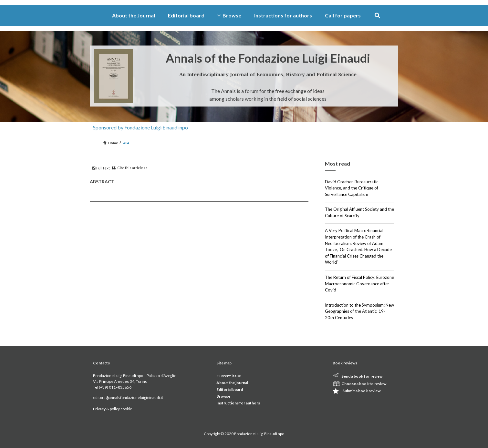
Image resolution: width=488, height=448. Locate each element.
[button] (377, 16)
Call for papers (343, 15)
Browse (229, 15)
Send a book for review (362, 376)
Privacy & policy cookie (113, 409)
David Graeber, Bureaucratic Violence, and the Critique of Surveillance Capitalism (352, 188)
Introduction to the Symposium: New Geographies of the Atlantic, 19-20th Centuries (359, 311)
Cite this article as (130, 168)
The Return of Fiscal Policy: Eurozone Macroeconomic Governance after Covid (359, 284)
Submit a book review (361, 391)
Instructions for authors (283, 15)
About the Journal (134, 15)
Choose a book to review (364, 384)
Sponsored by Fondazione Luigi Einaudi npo (140, 127)
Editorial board (186, 15)
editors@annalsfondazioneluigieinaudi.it (128, 397)
